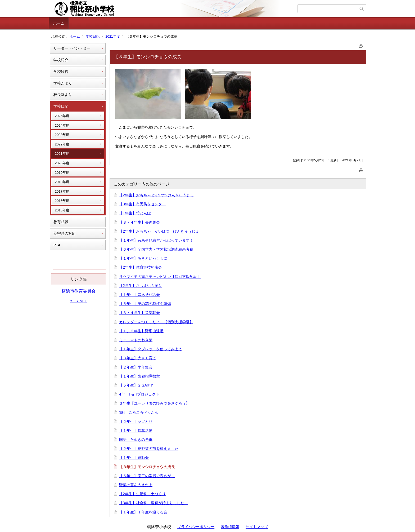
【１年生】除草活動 (136, 431)
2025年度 (62, 116)
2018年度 (62, 182)
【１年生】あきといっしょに (143, 258)
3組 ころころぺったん (139, 412)
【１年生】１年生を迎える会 (143, 512)
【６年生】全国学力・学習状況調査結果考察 (156, 249)
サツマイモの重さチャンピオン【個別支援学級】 (160, 277)
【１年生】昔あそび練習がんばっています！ (156, 240)
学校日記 (93, 36)
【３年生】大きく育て (138, 358)
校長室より (63, 95)
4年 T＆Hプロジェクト (139, 394)
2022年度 (62, 144)
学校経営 (61, 72)
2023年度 (62, 135)
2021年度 (113, 36)
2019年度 (62, 173)
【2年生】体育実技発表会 (141, 267)
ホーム (59, 23)
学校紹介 (61, 60)
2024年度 (62, 125)
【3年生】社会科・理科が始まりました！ (154, 503)
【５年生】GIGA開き (137, 385)
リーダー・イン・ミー (72, 48)
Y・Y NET (78, 301)
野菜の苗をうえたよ (136, 485)
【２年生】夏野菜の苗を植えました (149, 449)
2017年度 (62, 191)
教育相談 (61, 222)
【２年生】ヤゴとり (136, 422)
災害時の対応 (65, 233)
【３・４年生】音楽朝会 (139, 313)
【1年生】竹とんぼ (135, 213)
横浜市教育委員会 (79, 291)
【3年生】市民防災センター (142, 204)
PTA (57, 245)
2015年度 (62, 210)
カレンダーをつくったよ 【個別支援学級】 (156, 322)
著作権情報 (230, 527)
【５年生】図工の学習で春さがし (147, 476)
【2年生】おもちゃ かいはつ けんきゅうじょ (156, 195)
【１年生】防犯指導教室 (139, 376)
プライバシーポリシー (196, 527)
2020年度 (62, 163)
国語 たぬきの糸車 (136, 440)
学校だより (63, 83)
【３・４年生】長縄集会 (139, 222)
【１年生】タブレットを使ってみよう (151, 349)
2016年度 (62, 201)
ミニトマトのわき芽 (136, 340)
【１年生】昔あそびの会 (139, 295)
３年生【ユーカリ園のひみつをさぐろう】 (154, 403)
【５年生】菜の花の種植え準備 (145, 304)
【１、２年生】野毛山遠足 (141, 331)
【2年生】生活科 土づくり (142, 494)
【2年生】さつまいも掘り (141, 286)
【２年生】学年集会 (136, 367)
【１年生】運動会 (134, 458)
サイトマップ (257, 527)
